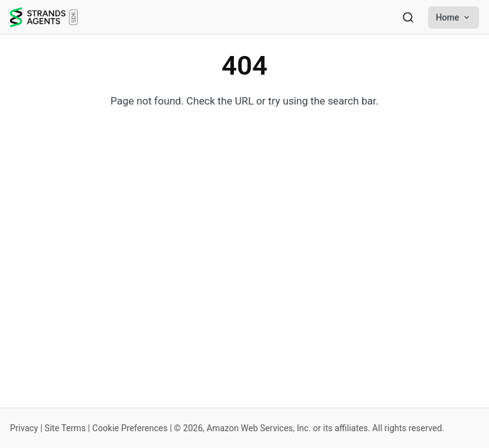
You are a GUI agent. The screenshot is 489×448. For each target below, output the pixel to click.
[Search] (408, 17)
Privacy (24, 428)
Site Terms (65, 428)
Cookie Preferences (130, 428)
